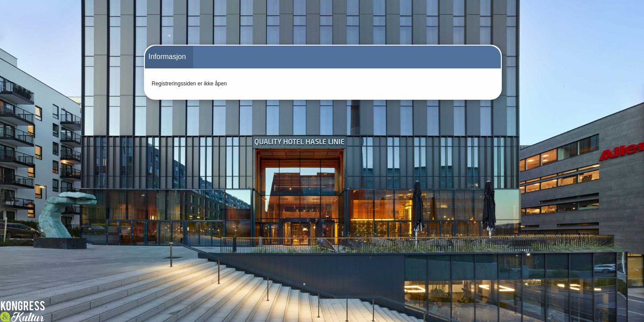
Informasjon (167, 57)
